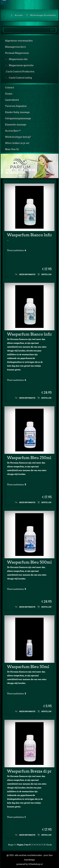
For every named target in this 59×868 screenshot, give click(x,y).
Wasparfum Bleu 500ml (29, 562)
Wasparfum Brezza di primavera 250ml (29, 771)
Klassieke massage (16, 125)
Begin (11, 845)
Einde (49, 845)
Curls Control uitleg (20, 78)
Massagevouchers (15, 47)
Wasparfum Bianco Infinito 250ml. (29, 235)
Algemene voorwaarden (19, 41)
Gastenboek (12, 100)
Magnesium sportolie (21, 65)
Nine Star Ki (12, 149)
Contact (10, 88)
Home (9, 94)
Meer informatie (27, 274)
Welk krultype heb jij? (18, 137)
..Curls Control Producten (20, 72)
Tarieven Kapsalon (16, 106)
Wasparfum (15, 173)
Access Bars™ (13, 131)
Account (17, 15)
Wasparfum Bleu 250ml (29, 458)
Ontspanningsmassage (18, 118)
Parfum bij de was (20, 170)
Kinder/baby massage (17, 112)
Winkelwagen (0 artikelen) (41, 15)
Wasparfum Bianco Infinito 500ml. (29, 334)
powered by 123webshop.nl (30, 864)
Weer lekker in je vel (17, 143)
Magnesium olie (18, 59)
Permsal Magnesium (17, 53)
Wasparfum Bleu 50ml (28, 667)
